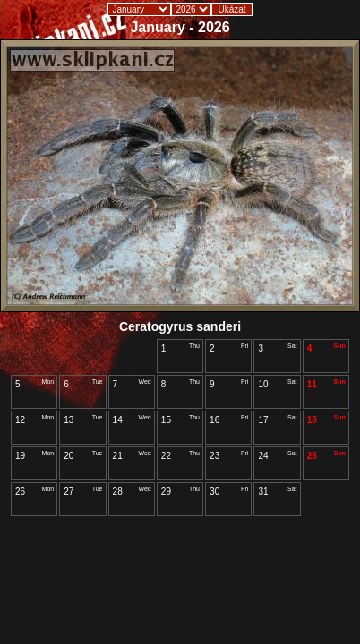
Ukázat (231, 9)
